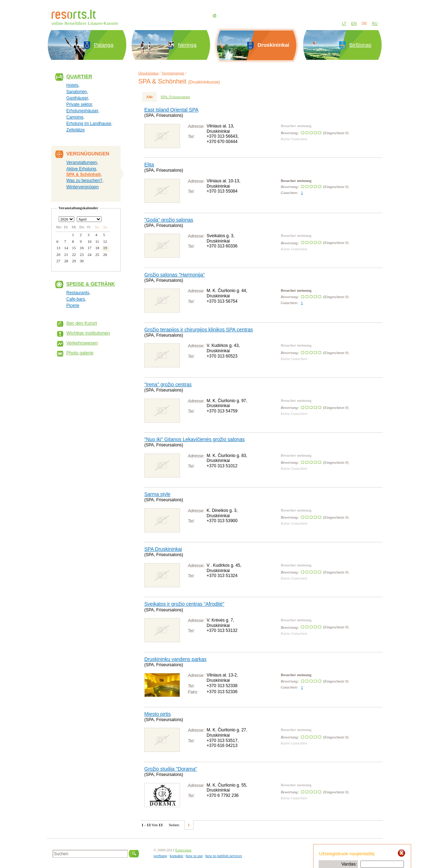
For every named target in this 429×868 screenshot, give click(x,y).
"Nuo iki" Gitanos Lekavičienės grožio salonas (195, 439)
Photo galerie (80, 353)
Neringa (187, 45)
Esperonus (184, 850)
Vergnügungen (173, 73)
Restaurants (78, 293)
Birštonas (361, 45)
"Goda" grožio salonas (169, 220)
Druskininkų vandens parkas (175, 659)
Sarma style (157, 494)
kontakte (176, 856)
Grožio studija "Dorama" (171, 769)
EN (354, 23)
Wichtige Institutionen (88, 333)
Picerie (73, 305)
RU (375, 23)
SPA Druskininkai (163, 549)
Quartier (79, 76)
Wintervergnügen (83, 187)
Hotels (73, 85)
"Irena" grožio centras (168, 384)
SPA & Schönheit (84, 175)
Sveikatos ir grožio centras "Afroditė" (184, 604)
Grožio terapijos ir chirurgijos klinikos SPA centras (199, 330)
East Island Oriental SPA (171, 110)
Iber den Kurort (82, 323)
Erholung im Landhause (89, 124)
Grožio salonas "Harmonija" (175, 275)
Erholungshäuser (82, 111)
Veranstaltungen (82, 162)
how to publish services (224, 856)
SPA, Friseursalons (175, 97)
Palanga (104, 45)
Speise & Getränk (91, 284)
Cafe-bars (76, 299)
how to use (194, 856)
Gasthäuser (77, 98)
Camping (75, 117)
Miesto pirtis (158, 714)
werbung (160, 856)
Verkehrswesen (82, 343)
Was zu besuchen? (85, 181)
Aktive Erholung (81, 169)
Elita (149, 165)
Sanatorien (77, 92)
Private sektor (79, 104)
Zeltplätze (76, 130)
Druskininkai (148, 73)
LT (344, 23)
